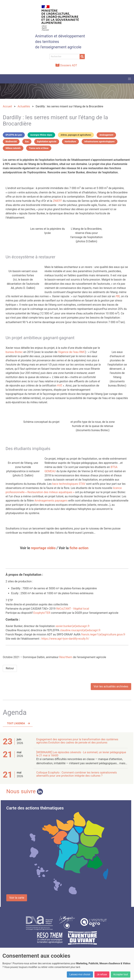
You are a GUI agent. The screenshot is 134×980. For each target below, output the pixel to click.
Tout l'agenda (16, 723)
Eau (27, 142)
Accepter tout (121, 974)
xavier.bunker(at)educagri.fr (73, 626)
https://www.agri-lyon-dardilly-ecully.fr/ (65, 639)
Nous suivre (25, 791)
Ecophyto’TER (42, 613)
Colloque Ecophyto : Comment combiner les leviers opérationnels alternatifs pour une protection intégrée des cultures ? (77, 774)
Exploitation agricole (47, 142)
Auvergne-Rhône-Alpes (41, 135)
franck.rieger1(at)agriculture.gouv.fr (103, 634)
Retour (10, 668)
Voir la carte (17, 898)
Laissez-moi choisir (80, 974)
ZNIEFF (57, 201)
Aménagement (106, 135)
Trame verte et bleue (39, 148)
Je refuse (102, 974)
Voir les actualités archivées (111, 686)
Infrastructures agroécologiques (100, 142)
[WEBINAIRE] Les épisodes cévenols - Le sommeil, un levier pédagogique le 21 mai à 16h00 (81, 754)
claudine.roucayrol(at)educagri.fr (80, 630)
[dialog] (67, 964)
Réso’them (66, 657)
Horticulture (70, 142)
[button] (129, 79)
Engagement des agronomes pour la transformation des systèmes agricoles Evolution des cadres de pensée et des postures (77, 741)
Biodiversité (11, 142)
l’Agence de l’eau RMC (72, 352)
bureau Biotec (14, 352)
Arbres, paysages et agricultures (76, 135)
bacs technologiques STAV (69, 484)
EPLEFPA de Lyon (14, 135)
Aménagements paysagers (51, 501)
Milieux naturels (13, 148)
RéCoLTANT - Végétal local (73, 609)
